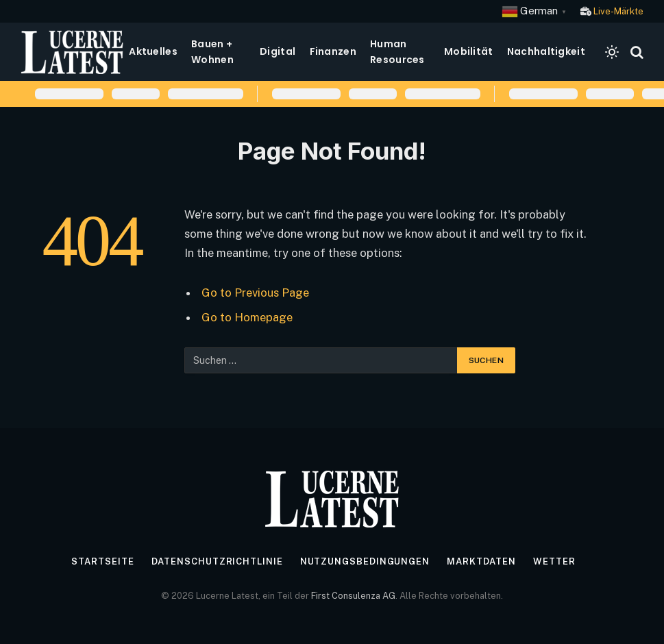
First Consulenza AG (353, 596)
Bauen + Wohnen (212, 51)
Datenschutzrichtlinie (217, 561)
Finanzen (333, 51)
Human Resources (397, 51)
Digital (278, 51)
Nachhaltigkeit (546, 51)
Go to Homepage (247, 317)
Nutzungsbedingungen (365, 561)
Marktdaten (481, 561)
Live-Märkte (618, 11)
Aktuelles (153, 51)
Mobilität (469, 51)
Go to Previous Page (255, 293)
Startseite (102, 561)
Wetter (554, 561)
